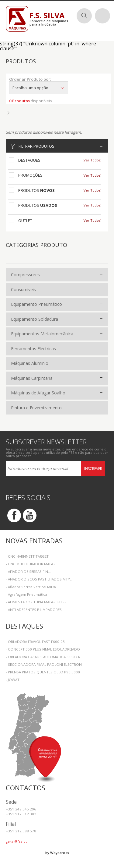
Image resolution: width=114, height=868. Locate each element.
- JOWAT (13, 680)
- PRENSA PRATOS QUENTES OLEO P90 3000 (43, 672)
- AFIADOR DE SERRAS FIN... (28, 572)
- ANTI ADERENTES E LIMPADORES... (35, 610)
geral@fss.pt (16, 841)
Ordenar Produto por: (30, 79)
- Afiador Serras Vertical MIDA (31, 587)
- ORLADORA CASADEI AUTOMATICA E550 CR (43, 657)
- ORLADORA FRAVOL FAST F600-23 (35, 642)
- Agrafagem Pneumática (26, 594)
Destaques (29, 160)
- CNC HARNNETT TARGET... (29, 556)
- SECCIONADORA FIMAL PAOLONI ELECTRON (44, 664)
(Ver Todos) (92, 160)
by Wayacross (57, 853)
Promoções (30, 175)
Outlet (25, 221)
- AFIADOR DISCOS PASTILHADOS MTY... (39, 579)
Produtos (36, 190)
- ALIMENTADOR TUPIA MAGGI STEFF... (37, 602)
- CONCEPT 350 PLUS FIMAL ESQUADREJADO (43, 649)
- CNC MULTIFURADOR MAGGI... (32, 564)
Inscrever (93, 469)
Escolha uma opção (39, 88)
